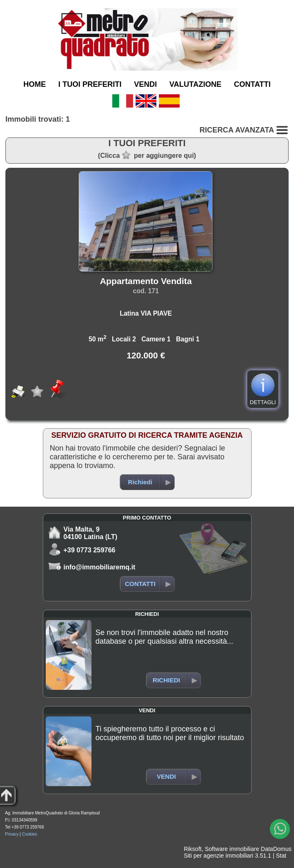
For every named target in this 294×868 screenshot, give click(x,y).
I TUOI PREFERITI (90, 84)
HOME (35, 84)
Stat (281, 856)
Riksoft (193, 849)
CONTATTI (252, 84)
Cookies (30, 834)
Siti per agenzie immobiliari (219, 856)
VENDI (145, 84)
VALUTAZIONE (195, 84)
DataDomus (276, 849)
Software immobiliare (232, 849)
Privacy (12, 834)
